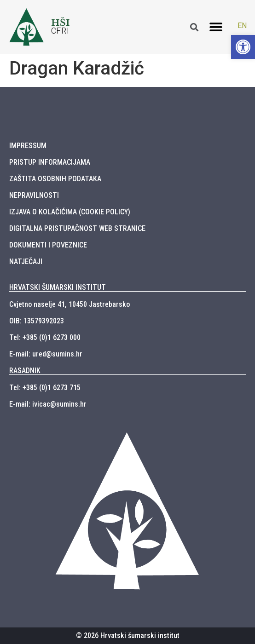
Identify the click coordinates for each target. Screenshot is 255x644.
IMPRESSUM (28, 146)
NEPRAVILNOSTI (34, 195)
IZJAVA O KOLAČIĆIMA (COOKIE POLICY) (70, 212)
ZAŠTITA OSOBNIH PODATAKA (55, 179)
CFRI (60, 31)
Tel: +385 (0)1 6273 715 (45, 388)
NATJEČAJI (26, 262)
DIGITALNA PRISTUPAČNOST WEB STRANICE (77, 228)
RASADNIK (25, 371)
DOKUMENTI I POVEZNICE (48, 245)
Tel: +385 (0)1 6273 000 (45, 337)
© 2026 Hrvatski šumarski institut (128, 635)
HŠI (61, 23)
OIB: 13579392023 (37, 321)
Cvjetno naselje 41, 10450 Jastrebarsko (70, 304)
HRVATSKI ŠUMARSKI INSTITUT (58, 287)
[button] (216, 27)
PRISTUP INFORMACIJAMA (50, 162)
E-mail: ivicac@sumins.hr (48, 404)
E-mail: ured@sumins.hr (46, 354)
